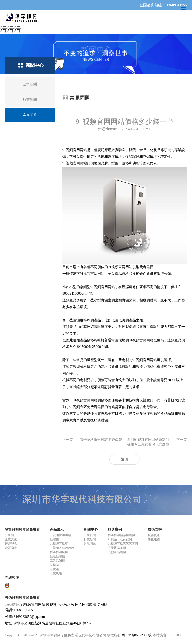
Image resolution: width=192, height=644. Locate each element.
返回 (125, 459)
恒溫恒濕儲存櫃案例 (121, 535)
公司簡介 (11, 535)
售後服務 (154, 539)
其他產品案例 (117, 552)
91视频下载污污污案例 (123, 544)
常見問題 (90, 544)
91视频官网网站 (75, 150)
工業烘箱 (56, 573)
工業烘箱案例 (117, 548)
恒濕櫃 (54, 539)
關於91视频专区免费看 (22, 529)
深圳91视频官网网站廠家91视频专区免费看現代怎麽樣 (157, 442)
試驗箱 (54, 565)
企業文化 (11, 539)
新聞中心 (91, 529)
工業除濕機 (57, 561)
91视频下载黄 (59, 544)
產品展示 (57, 529)
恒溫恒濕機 (57, 556)
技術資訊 (154, 535)
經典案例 (115, 529)
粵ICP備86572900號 (137, 635)
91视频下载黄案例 (120, 539)
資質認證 (11, 548)
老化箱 (54, 569)
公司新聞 (90, 535)
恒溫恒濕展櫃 (59, 552)
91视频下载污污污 (62, 548)
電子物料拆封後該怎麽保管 (92, 440)
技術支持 (155, 529)
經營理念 (11, 544)
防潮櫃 (102, 605)
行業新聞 (90, 539)
